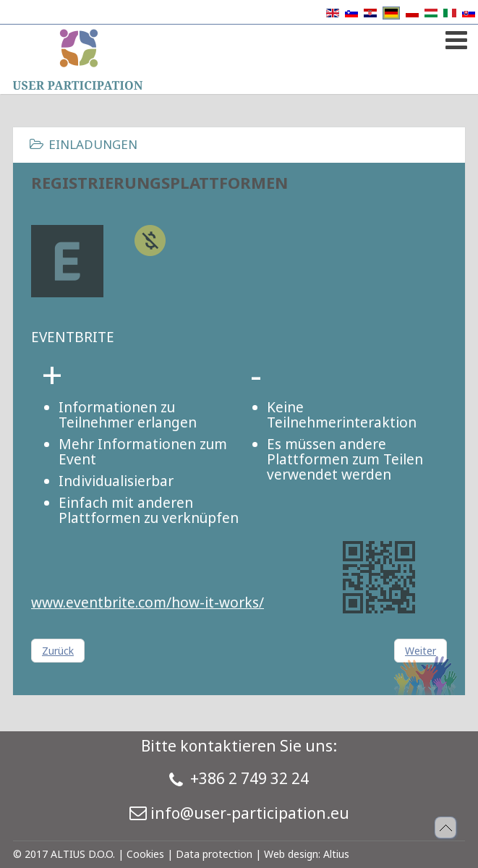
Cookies (145, 854)
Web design (291, 854)
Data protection (214, 854)
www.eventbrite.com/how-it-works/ (148, 603)
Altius (336, 854)
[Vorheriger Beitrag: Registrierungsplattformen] (58, 651)
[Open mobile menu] (454, 37)
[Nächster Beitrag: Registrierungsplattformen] (421, 651)
